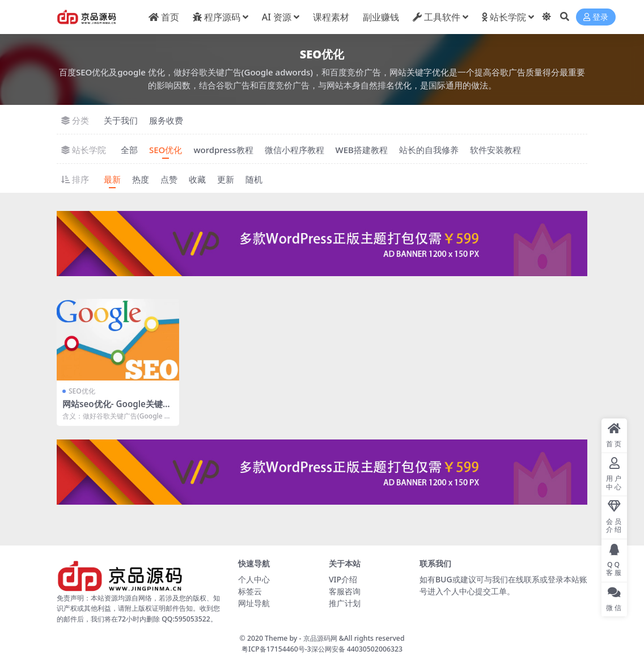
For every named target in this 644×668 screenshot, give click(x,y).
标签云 (250, 591)
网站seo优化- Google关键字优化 (117, 409)
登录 (596, 17)
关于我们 (121, 120)
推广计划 (345, 603)
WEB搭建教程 (362, 150)
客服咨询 (345, 591)
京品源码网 (320, 638)
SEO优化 (166, 150)
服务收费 (166, 120)
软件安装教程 (495, 150)
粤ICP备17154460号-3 (276, 649)
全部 (129, 150)
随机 (254, 179)
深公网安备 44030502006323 (357, 649)
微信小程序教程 (295, 150)
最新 (112, 179)
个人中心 (254, 579)
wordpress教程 (223, 150)
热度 (141, 179)
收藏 (197, 179)
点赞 (169, 179)
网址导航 (254, 603)
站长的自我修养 (429, 150)
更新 (226, 179)
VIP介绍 (343, 579)
